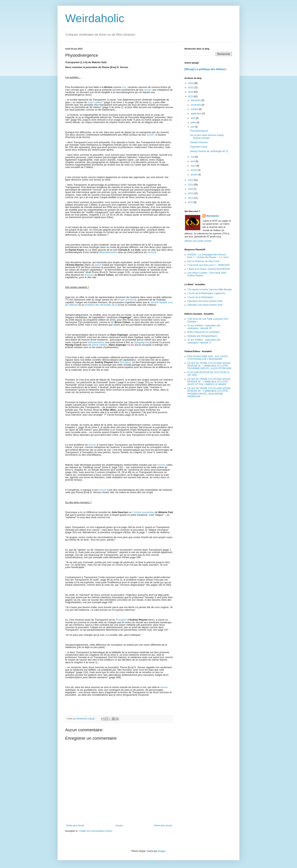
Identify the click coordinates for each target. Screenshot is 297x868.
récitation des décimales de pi (101, 305)
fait (112, 322)
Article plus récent (75, 826)
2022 (191, 180)
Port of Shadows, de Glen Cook (203, 261)
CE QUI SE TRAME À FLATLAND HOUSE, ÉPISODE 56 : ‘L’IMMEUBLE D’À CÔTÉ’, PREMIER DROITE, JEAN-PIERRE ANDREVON (209, 392)
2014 (191, 193)
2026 (191, 83)
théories (89, 275)
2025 (191, 88)
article (98, 265)
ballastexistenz (96, 342)
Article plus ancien (163, 826)
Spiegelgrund (141, 342)
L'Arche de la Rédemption (200, 297)
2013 (191, 198)
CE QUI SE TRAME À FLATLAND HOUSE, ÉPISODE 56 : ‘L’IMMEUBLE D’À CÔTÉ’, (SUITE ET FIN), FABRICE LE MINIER (209, 382)
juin (193, 127)
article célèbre (100, 345)
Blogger (162, 851)
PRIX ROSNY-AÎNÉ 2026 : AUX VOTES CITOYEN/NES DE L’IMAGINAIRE (208, 358)
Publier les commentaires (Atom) (96, 831)
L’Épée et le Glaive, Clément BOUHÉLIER (209, 269)
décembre (196, 100)
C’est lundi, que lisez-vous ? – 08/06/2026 (208, 265)
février (194, 170)
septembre (196, 114)
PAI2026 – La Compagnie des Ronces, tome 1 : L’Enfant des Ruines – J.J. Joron (208, 256)
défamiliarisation (108, 252)
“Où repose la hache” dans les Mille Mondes (210, 290)
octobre (195, 109)
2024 (191, 92)
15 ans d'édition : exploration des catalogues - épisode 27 (204, 341)
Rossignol (125, 362)
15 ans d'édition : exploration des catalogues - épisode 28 (204, 327)
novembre (196, 105)
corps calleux (95, 102)
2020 (191, 189)
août (193, 118)
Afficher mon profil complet (198, 241)
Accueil (119, 826)
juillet (194, 122)
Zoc (124, 87)
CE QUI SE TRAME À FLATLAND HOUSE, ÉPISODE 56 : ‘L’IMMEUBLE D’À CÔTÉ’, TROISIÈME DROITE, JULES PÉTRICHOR (209, 366)
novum (148, 90)
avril (193, 161)
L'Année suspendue (143, 512)
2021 (191, 185)
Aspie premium (127, 300)
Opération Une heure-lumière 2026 (205, 301)
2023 (191, 97)
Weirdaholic (95, 18)
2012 (191, 202)
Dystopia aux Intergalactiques (202, 336)
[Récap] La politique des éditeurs (205, 69)
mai (193, 157)
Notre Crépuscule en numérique (203, 332)
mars (194, 166)
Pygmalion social (199, 147)
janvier (194, 175)
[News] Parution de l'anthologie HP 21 (209, 151)
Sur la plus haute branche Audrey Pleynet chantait (207, 137)
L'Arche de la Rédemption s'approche (206, 293)
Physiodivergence (199, 131)
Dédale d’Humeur (199, 142)
